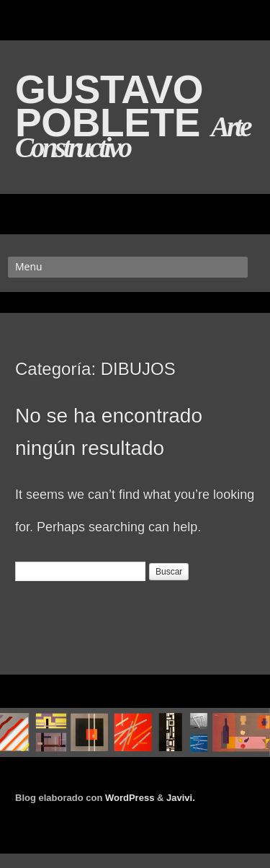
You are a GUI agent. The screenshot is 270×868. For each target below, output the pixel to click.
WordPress (130, 798)
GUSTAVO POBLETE (113, 106)
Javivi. (181, 798)
